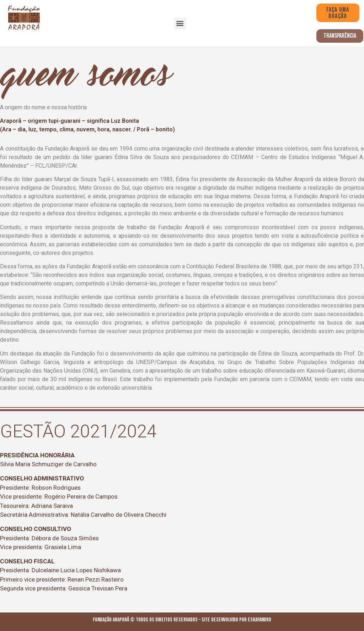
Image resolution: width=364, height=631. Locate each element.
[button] (180, 23)
